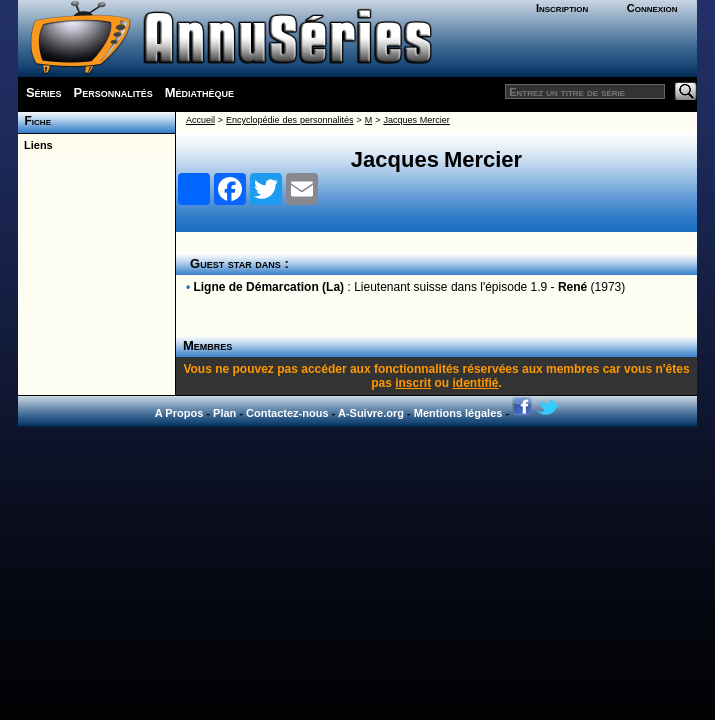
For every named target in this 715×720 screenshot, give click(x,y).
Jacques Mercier (416, 120)
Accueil (200, 120)
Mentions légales (458, 413)
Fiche (34, 121)
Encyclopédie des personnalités (289, 120)
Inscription (562, 8)
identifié (476, 383)
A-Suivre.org (371, 413)
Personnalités (113, 92)
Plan (224, 413)
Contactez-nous (287, 413)
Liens (35, 145)
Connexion (652, 8)
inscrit (413, 383)
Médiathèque (199, 92)
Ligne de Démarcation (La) (268, 287)
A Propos (179, 413)
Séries (44, 92)
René (572, 287)
